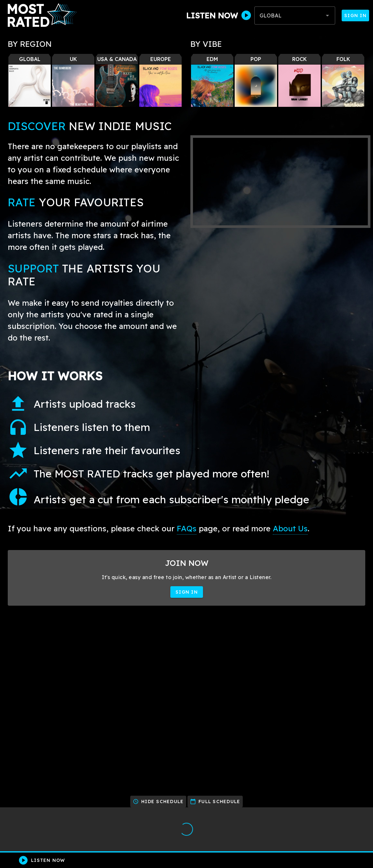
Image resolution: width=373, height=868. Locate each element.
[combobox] (295, 15)
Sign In (355, 15)
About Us (290, 528)
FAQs (187, 528)
